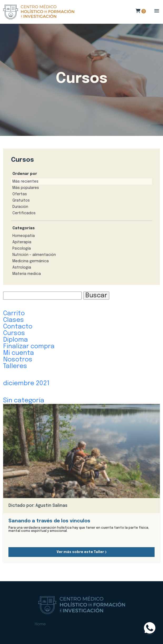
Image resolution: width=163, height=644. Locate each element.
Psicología (22, 249)
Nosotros (18, 360)
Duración (20, 207)
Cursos (14, 333)
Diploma (16, 340)
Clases (14, 320)
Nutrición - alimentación (34, 255)
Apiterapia (22, 242)
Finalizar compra (29, 347)
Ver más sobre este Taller (82, 552)
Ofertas (20, 194)
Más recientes (25, 182)
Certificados (24, 213)
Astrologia (22, 268)
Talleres (15, 366)
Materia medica (27, 274)
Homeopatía (24, 236)
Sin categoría (24, 401)
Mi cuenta (19, 353)
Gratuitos (21, 201)
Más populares (26, 188)
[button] (157, 11)
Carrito (14, 314)
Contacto (18, 327)
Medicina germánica (31, 261)
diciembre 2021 (26, 383)
